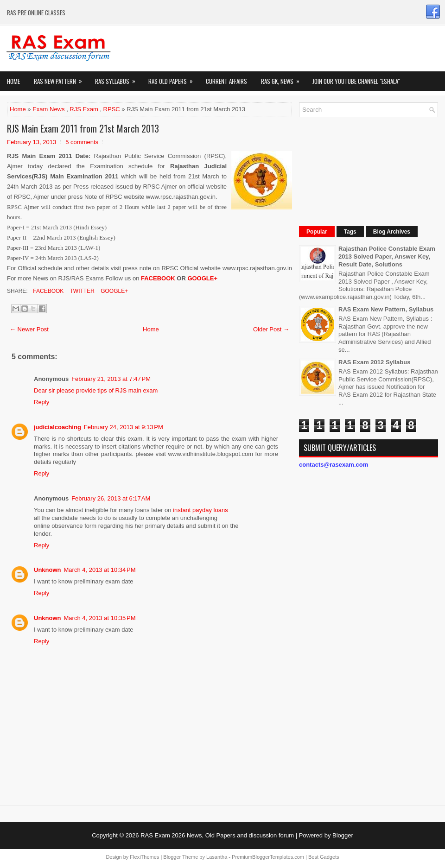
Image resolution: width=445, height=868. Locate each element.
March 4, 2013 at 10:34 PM (100, 570)
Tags (350, 232)
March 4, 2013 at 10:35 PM (100, 618)
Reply (41, 402)
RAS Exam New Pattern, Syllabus (386, 309)
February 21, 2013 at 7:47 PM (111, 379)
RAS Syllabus (118, 79)
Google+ (114, 291)
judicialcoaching (57, 427)
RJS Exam (84, 109)
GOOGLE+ (202, 278)
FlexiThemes (144, 857)
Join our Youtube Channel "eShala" (356, 81)
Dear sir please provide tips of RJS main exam (96, 390)
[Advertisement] (353, 171)
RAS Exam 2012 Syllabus (374, 362)
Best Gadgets (324, 857)
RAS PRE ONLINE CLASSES (36, 13)
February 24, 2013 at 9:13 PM (124, 427)
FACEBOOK (158, 278)
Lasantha (217, 857)
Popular (317, 232)
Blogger (343, 835)
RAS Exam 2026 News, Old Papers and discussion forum (217, 835)
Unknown (48, 570)
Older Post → (271, 329)
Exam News (48, 109)
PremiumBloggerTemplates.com (268, 857)
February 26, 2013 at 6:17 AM (111, 498)
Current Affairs (226, 81)
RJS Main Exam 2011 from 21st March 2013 (83, 128)
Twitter (81, 291)
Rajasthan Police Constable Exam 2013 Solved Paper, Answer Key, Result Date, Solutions (387, 257)
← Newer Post (29, 329)
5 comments (82, 142)
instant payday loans (200, 510)
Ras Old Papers (174, 79)
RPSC (112, 109)
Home (13, 81)
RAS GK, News (283, 79)
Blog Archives (392, 232)
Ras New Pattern (61, 79)
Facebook (48, 291)
